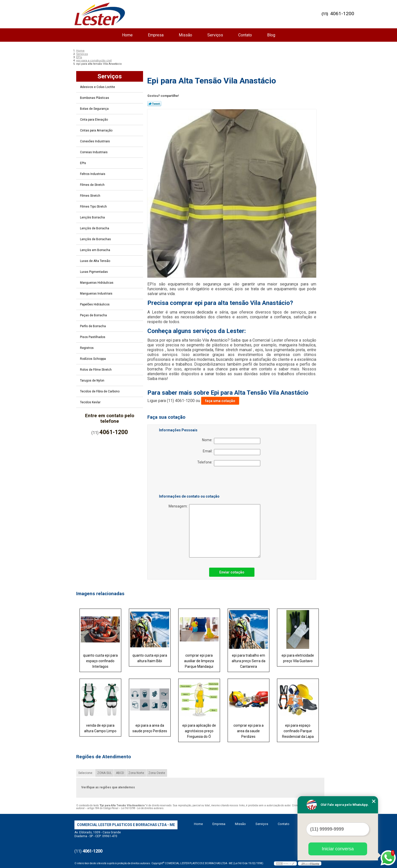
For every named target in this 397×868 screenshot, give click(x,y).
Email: (232, 452)
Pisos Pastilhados (93, 337)
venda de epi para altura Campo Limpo (100, 728)
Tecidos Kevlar (91, 402)
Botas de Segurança (95, 109)
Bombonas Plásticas (95, 98)
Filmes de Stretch (93, 185)
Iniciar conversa (338, 849)
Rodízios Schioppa (93, 359)
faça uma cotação (220, 401)
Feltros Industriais (93, 174)
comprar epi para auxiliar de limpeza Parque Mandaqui (199, 661)
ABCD (120, 773)
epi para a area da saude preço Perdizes (150, 728)
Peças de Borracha (94, 315)
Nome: (231, 441)
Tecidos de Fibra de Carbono (100, 391)
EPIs (83, 163)
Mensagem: (214, 531)
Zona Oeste (157, 773)
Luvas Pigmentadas (94, 272)
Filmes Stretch (91, 196)
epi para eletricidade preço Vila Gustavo (298, 658)
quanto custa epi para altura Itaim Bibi (150, 658)
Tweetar (154, 104)
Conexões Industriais (95, 141)
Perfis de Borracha (93, 326)
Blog (271, 35)
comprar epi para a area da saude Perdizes (249, 731)
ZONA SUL (104, 773)
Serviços (215, 35)
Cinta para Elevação (94, 120)
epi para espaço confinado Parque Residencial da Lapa (298, 731)
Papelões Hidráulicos (95, 304)
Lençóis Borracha (93, 217)
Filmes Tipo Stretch (94, 207)
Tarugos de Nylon (93, 381)
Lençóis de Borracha (95, 228)
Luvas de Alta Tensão (95, 261)
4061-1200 (342, 14)
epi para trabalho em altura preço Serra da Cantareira (249, 661)
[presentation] (191, 481)
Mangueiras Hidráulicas (97, 283)
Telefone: (229, 463)
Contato (245, 35)
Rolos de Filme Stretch (96, 370)
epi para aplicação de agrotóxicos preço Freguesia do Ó (199, 731)
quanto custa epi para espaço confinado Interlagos (100, 661)
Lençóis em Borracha (95, 250)
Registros (87, 348)
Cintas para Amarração (97, 130)
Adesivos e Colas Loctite (98, 87)
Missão (185, 35)
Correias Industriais (94, 152)
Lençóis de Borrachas (96, 239)
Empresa (156, 35)
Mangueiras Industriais (97, 294)
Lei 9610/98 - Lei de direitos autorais (142, 808)
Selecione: (86, 773)
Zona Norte (136, 773)
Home (127, 35)
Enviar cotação (232, 572)
